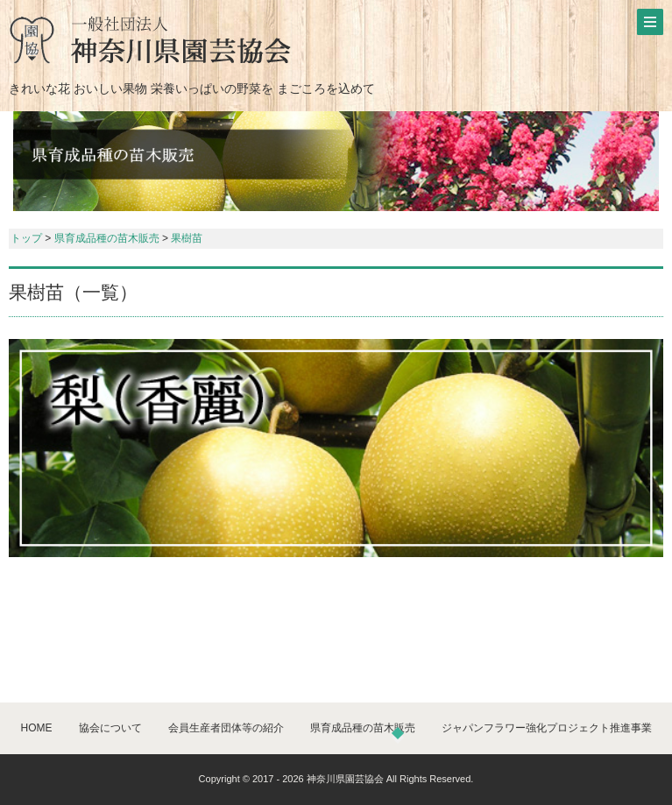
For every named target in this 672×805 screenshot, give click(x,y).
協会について (110, 728)
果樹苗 (187, 238)
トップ (26, 238)
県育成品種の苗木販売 (107, 238)
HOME (37, 728)
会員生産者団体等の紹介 (226, 728)
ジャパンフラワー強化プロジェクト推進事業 (547, 728)
